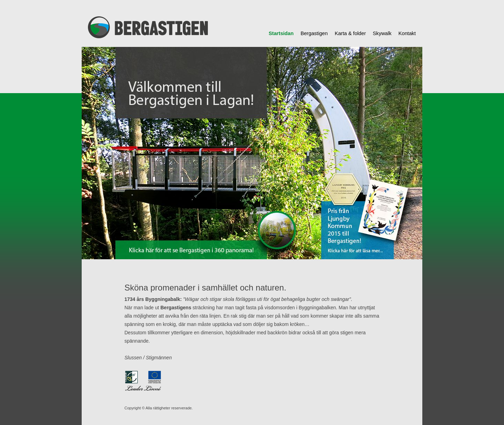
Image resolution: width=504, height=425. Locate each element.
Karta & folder (350, 33)
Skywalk (382, 33)
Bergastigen (314, 33)
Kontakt (407, 33)
